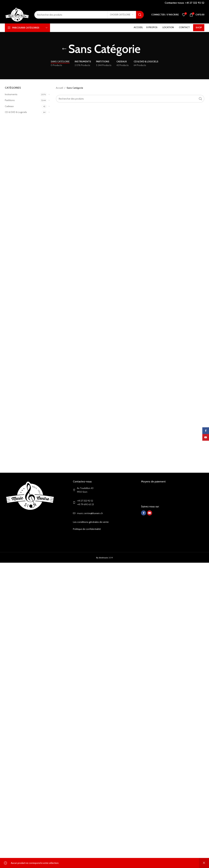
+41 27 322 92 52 (195, 3)
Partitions (10, 100)
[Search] (89, 15)
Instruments (11, 94)
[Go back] (64, 49)
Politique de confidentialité (87, 529)
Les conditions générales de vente (91, 522)
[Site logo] (17, 14)
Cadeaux (9, 106)
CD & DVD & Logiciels (16, 112)
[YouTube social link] (150, 513)
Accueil (59, 88)
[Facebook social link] (144, 513)
